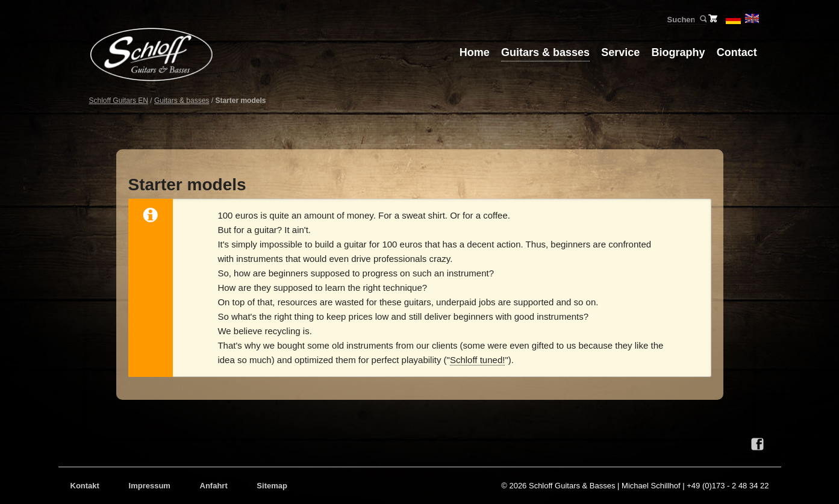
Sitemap (272, 486)
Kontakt (85, 486)
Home (475, 52)
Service (620, 52)
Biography (678, 52)
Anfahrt (214, 486)
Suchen (703, 19)
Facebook (758, 444)
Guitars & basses (545, 52)
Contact (737, 52)
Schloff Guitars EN (119, 101)
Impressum (150, 486)
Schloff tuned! (477, 360)
